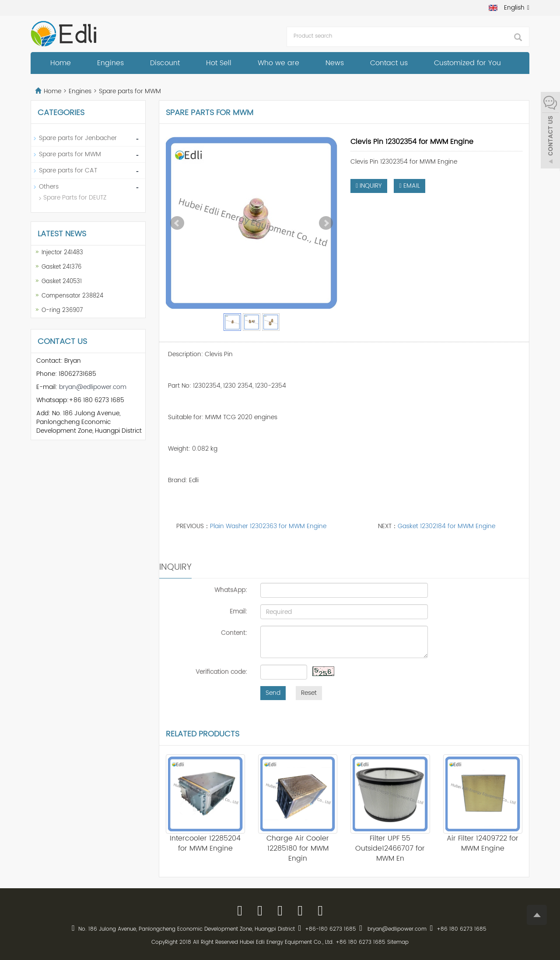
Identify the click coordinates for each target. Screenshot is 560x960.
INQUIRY (369, 186)
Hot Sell (219, 63)
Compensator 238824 (72, 296)
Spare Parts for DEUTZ (75, 198)
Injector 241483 (62, 253)
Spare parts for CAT (68, 170)
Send (273, 693)
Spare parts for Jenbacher (78, 138)
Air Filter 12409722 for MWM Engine (483, 843)
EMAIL (409, 186)
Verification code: (221, 672)
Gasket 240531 (62, 282)
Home (61, 63)
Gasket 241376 (61, 267)
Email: (238, 611)
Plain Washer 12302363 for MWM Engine (268, 526)
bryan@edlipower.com (93, 387)
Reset (309, 693)
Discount (165, 63)
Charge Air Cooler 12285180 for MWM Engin (298, 848)
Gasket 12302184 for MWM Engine (446, 526)
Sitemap (398, 942)
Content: (234, 633)
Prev (177, 223)
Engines (110, 63)
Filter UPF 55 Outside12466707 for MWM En (390, 848)
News (335, 63)
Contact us (389, 63)
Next (326, 223)
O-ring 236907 (62, 310)
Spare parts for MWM (129, 91)
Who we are (278, 63)
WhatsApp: (231, 590)
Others (49, 187)
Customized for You (467, 63)
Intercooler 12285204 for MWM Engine (205, 843)
